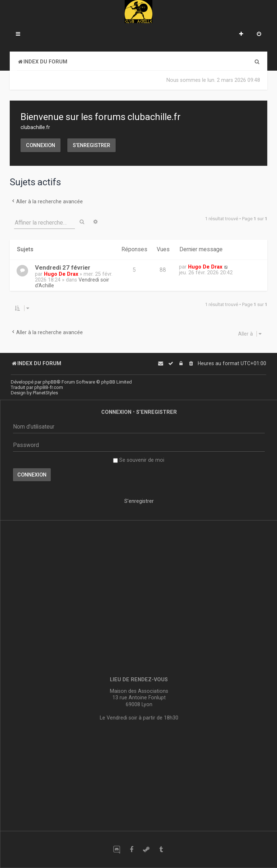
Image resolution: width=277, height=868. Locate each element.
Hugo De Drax (61, 274)
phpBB (50, 382)
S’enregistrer (91, 145)
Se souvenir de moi (139, 460)
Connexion (41, 145)
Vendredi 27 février (63, 267)
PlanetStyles (45, 393)
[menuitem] (259, 35)
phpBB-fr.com (49, 387)
